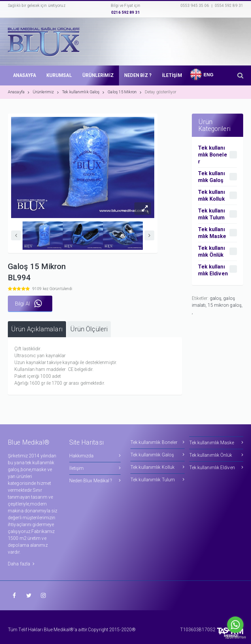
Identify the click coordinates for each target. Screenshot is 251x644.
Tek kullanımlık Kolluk (158, 467)
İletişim (95, 468)
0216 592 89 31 (125, 12)
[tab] (37, 329)
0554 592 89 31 (229, 6)
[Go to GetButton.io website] (235, 637)
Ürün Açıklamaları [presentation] (37, 329)
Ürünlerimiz (46, 92)
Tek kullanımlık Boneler (158, 442)
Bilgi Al (28, 304)
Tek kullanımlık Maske (216, 442)
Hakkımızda (95, 456)
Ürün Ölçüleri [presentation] (89, 329)
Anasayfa (19, 92)
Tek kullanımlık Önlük (216, 455)
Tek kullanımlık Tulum (158, 479)
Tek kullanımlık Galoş (83, 92)
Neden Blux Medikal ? (95, 480)
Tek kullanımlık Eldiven (216, 467)
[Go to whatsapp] (235, 625)
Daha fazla (21, 564)
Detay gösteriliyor (160, 92)
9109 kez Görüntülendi (52, 289)
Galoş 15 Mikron (125, 92)
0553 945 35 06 (195, 6)
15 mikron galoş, (225, 305)
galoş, (217, 298)
